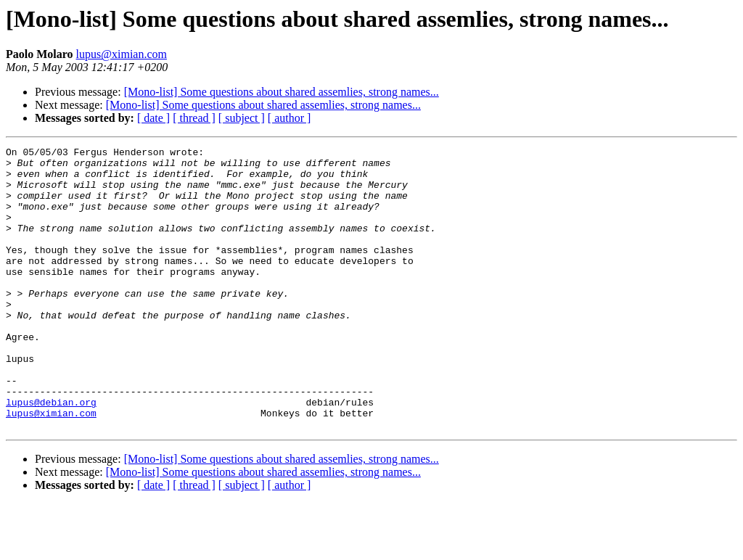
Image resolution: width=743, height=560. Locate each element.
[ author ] (290, 118)
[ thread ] (194, 118)
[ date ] (153, 118)
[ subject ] (242, 118)
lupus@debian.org (51, 454)
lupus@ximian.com (122, 54)
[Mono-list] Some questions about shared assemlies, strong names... (282, 92)
